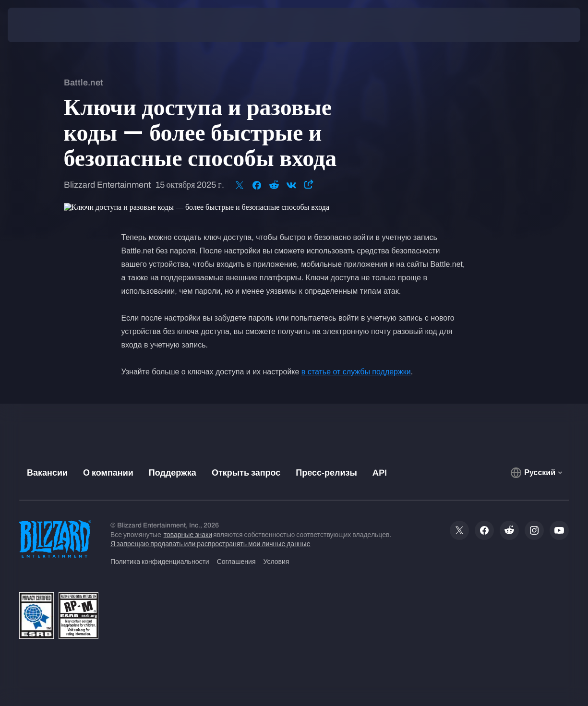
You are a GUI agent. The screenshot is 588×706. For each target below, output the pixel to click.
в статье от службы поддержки (356, 372)
